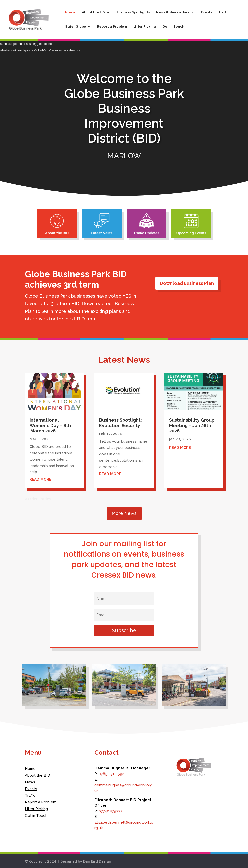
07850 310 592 (111, 774)
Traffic (225, 13)
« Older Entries (38, 499)
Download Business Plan (187, 283)
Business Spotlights (133, 13)
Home (70, 13)
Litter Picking (145, 27)
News (30, 782)
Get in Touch (173, 27)
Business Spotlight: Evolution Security (121, 423)
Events (206, 13)
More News (124, 513)
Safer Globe (76, 27)
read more (40, 479)
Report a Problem (112, 27)
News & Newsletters (173, 13)
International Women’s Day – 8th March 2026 (50, 425)
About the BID (93, 13)
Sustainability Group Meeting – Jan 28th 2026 (192, 425)
